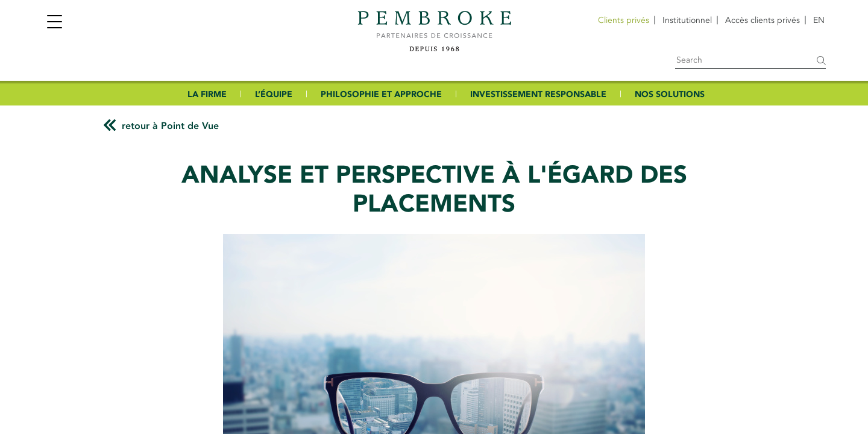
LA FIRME (207, 94)
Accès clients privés (763, 20)
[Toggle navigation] (54, 23)
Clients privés (624, 20)
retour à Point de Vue (170, 126)
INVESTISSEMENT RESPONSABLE (538, 94)
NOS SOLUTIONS (670, 94)
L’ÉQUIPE (274, 94)
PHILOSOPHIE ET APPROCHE (381, 94)
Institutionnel (687, 20)
